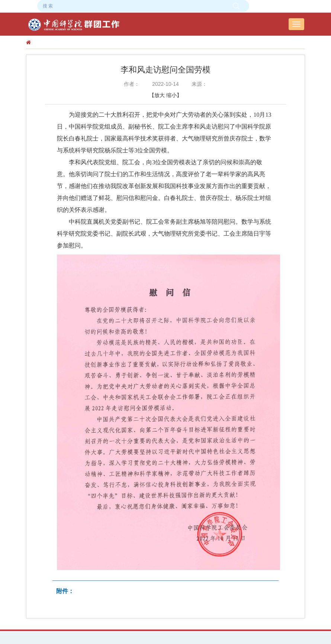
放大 (160, 95)
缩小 (171, 95)
